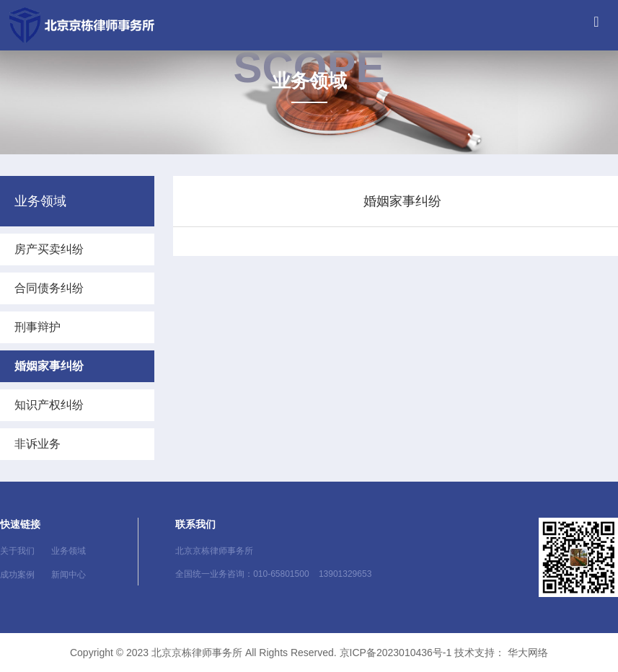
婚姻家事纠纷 (49, 366)
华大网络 (528, 653)
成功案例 (17, 575)
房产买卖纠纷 (49, 249)
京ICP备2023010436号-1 (396, 653)
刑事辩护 (37, 327)
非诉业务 (37, 444)
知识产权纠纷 (49, 405)
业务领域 (69, 551)
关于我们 (17, 551)
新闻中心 (69, 575)
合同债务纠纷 (49, 288)
